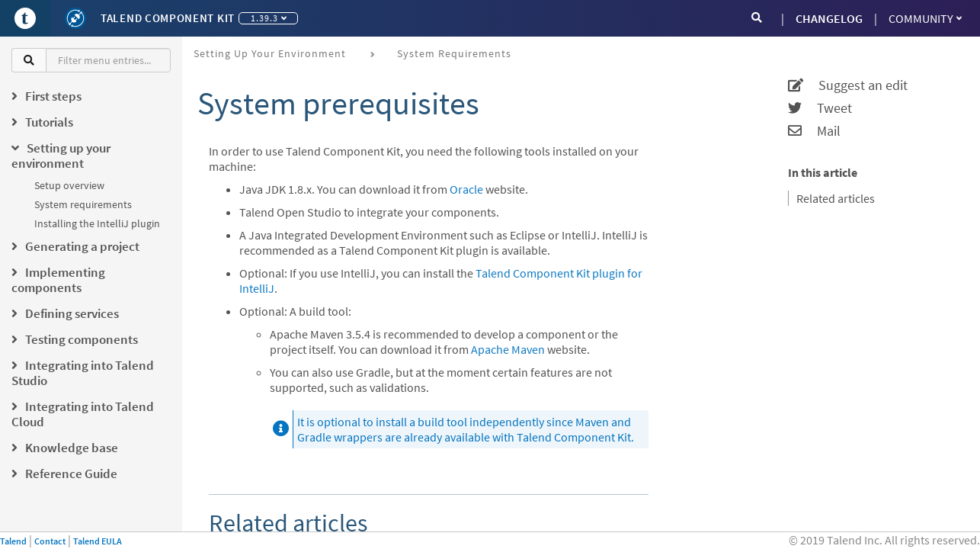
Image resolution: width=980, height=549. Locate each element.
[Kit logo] (75, 18)
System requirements (83, 204)
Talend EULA (98, 541)
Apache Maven (508, 349)
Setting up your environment (270, 53)
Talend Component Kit (168, 18)
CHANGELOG (829, 18)
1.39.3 (269, 18)
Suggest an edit (848, 85)
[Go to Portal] (25, 18)
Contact (50, 541)
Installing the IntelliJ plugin (97, 223)
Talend (13, 541)
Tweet (820, 108)
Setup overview (69, 185)
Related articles (836, 198)
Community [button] (925, 18)
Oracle (466, 189)
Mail (814, 131)
